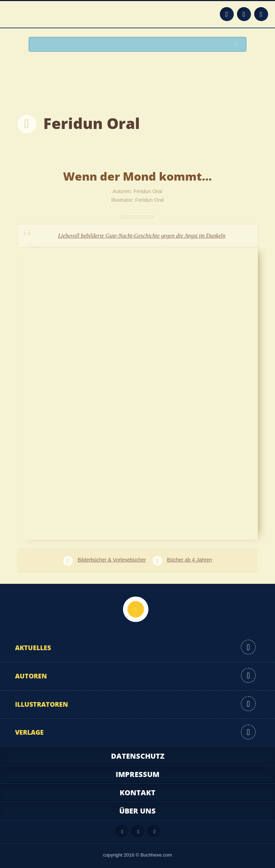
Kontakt (137, 793)
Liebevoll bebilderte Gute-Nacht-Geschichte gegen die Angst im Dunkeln (142, 236)
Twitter (261, 14)
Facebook (244, 14)
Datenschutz (138, 756)
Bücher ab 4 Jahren (190, 560)
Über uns (137, 811)
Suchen (238, 45)
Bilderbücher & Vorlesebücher (112, 560)
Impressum (137, 774)
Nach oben (136, 609)
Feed (227, 14)
